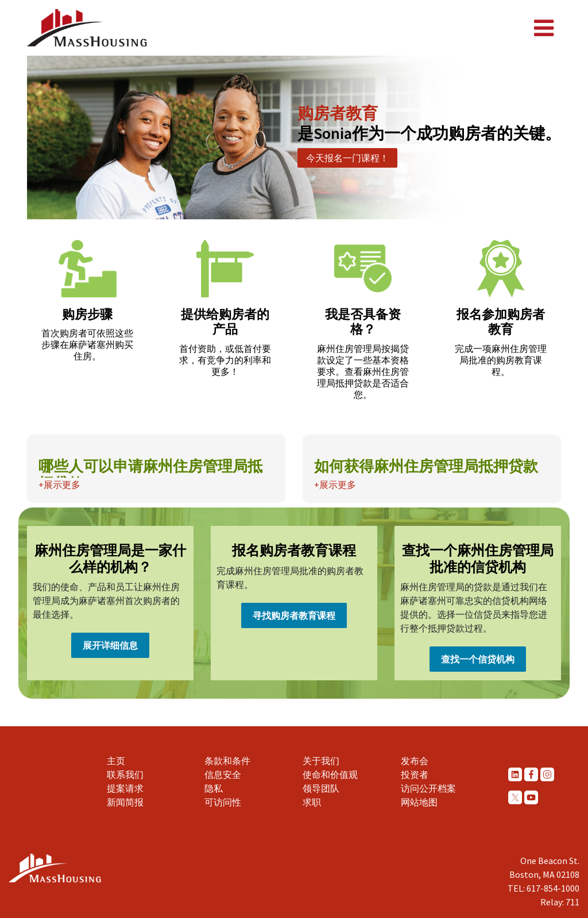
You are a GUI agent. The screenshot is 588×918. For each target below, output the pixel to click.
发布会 (415, 761)
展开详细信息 (110, 645)
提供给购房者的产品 (225, 322)
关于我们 (321, 761)
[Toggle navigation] (544, 28)
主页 (116, 761)
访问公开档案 (428, 788)
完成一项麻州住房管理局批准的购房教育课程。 (501, 360)
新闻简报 (125, 802)
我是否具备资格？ (363, 322)
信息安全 (223, 774)
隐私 (214, 788)
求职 (312, 802)
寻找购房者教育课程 (294, 615)
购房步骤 (87, 314)
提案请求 (125, 788)
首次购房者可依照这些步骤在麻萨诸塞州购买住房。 (87, 344)
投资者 (415, 774)
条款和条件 (227, 761)
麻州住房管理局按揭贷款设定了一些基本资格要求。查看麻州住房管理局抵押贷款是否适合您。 (363, 371)
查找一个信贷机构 (478, 659)
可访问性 (223, 802)
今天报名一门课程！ (347, 158)
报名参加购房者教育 (501, 322)
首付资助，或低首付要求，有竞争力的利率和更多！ (225, 360)
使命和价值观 (330, 774)
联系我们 (125, 774)
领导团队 (321, 788)
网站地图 (419, 802)
